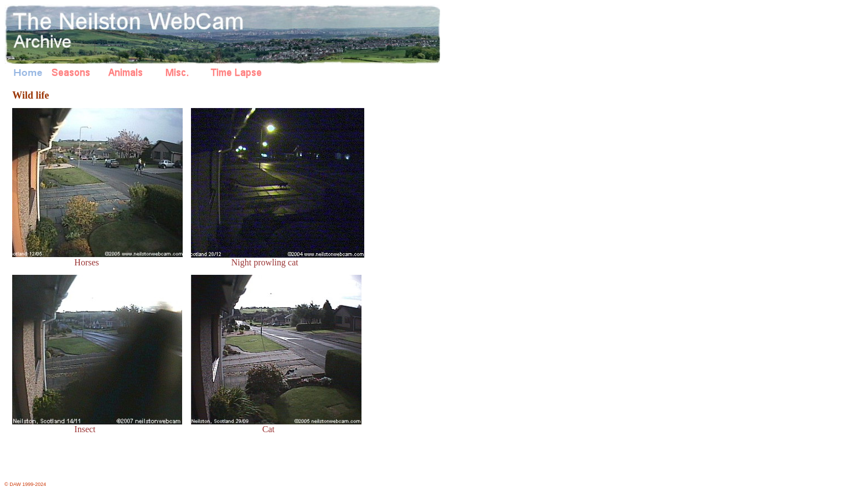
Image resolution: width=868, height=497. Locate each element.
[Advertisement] (414, 271)
